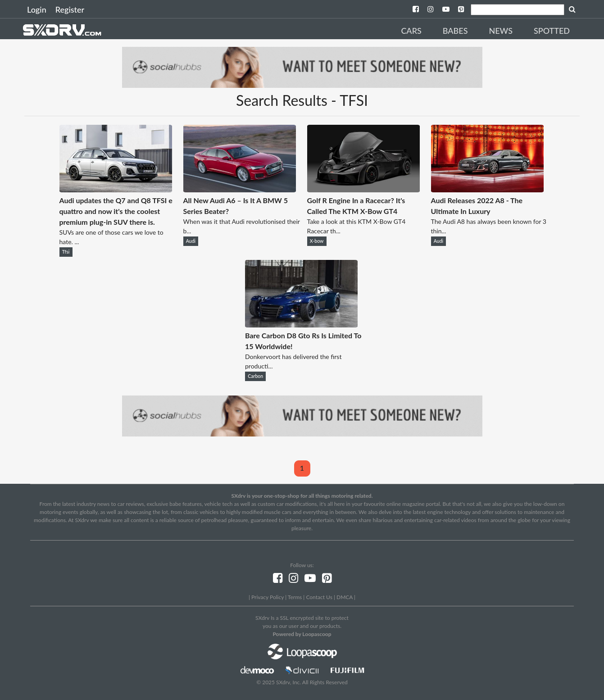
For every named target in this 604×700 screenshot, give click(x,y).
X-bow (317, 241)
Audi (191, 241)
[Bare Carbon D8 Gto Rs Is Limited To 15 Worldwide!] (301, 325)
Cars (411, 31)
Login (37, 9)
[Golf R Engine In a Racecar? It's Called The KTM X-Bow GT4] (363, 189)
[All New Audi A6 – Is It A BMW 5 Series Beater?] (240, 189)
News (501, 31)
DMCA (345, 597)
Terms (295, 597)
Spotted (552, 31)
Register (70, 9)
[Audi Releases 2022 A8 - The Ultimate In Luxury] (487, 189)
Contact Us (319, 597)
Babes (455, 31)
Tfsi (66, 252)
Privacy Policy (268, 597)
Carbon (255, 376)
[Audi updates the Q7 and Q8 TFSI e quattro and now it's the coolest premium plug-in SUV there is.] (116, 189)
